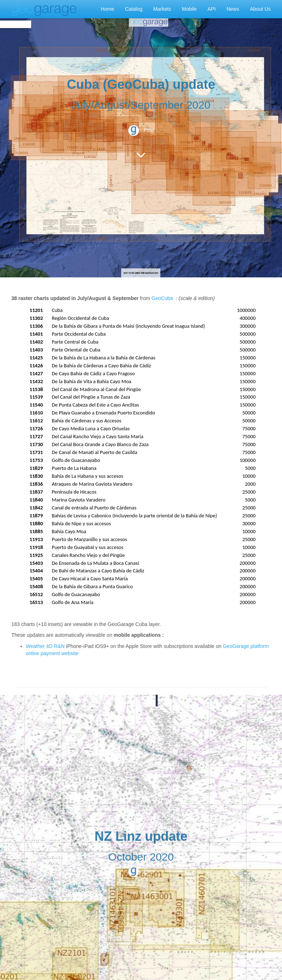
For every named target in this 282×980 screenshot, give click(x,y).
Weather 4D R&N (45, 646)
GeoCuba (162, 298)
